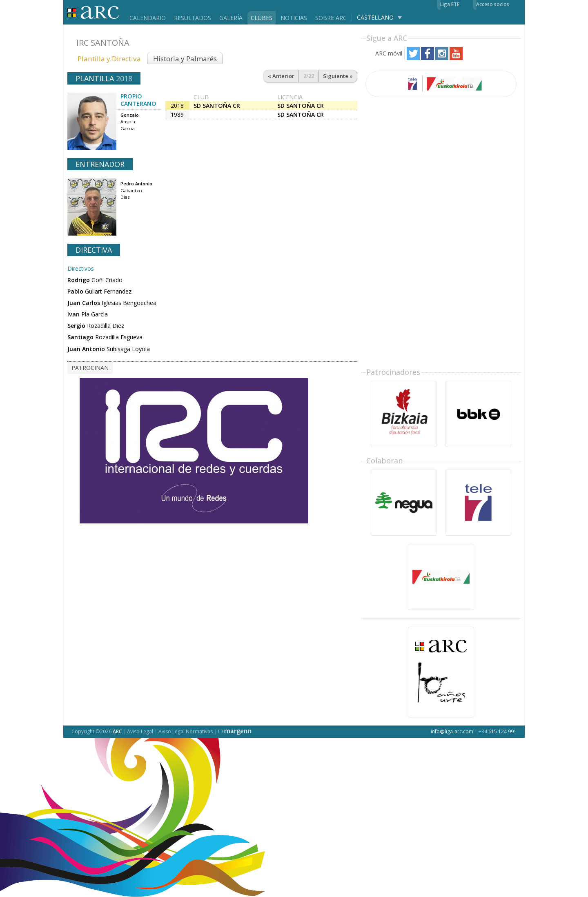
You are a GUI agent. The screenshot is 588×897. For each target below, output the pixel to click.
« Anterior (281, 76)
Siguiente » (338, 76)
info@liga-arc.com (452, 731)
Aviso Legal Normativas (186, 731)
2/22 (309, 76)
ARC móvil (389, 53)
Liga (93, 12)
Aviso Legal (140, 731)
